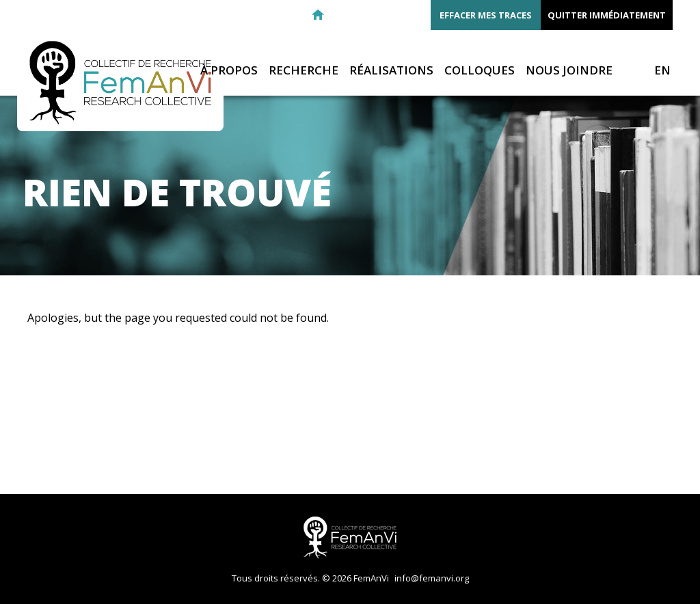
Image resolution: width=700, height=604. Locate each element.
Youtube (416, 15)
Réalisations (391, 71)
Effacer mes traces (486, 15)
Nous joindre (569, 71)
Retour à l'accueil (318, 15)
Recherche (304, 71)
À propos (229, 71)
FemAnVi (120, 83)
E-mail (342, 15)
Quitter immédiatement (607, 15)
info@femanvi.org (432, 578)
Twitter (392, 15)
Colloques (480, 71)
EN (662, 70)
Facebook (367, 15)
